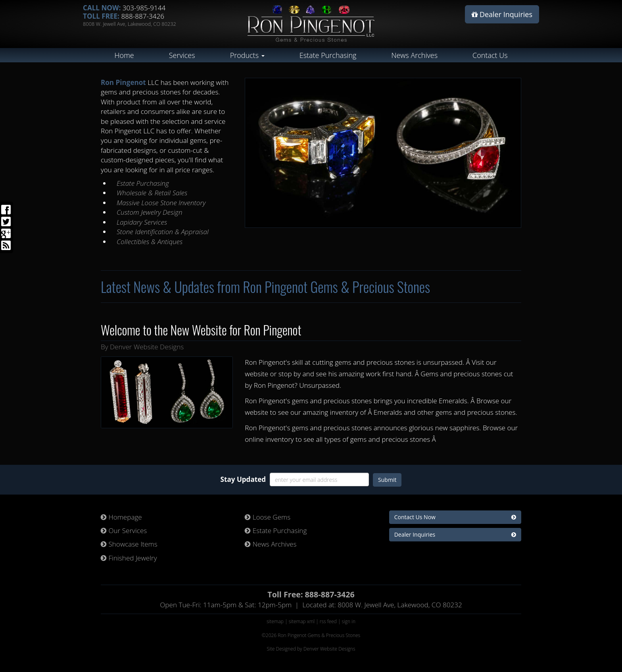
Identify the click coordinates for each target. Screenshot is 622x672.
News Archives (414, 55)
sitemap (275, 621)
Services (182, 55)
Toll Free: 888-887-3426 (311, 594)
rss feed (328, 621)
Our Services (124, 530)
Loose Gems (268, 517)
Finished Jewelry (129, 558)
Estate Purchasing (328, 55)
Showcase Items (129, 544)
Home (124, 55)
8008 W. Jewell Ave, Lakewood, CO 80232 (130, 24)
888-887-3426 (143, 16)
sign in (349, 621)
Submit (387, 480)
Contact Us (490, 55)
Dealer (502, 14)
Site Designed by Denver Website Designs (311, 649)
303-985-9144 (144, 8)
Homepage (121, 517)
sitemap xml (302, 621)
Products (247, 55)
